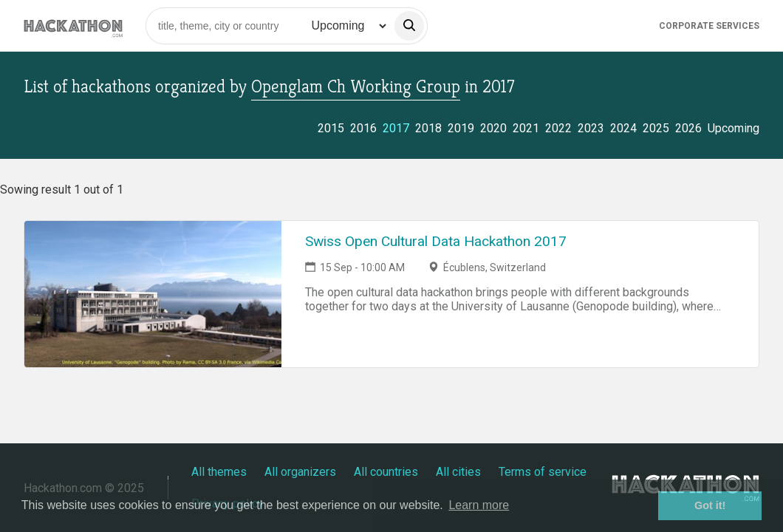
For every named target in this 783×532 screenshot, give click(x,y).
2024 (623, 128)
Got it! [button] (710, 505)
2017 (396, 128)
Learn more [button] (479, 505)
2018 (428, 128)
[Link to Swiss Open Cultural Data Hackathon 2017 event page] (153, 294)
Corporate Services (709, 26)
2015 (331, 128)
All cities (458, 472)
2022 (558, 128)
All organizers (300, 472)
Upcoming (734, 128)
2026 (688, 128)
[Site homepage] (73, 25)
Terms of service (543, 472)
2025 (656, 128)
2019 (461, 128)
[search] (409, 26)
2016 (363, 128)
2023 (591, 128)
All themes (219, 472)
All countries (386, 472)
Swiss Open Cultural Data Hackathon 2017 (436, 241)
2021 (526, 128)
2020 (493, 128)
